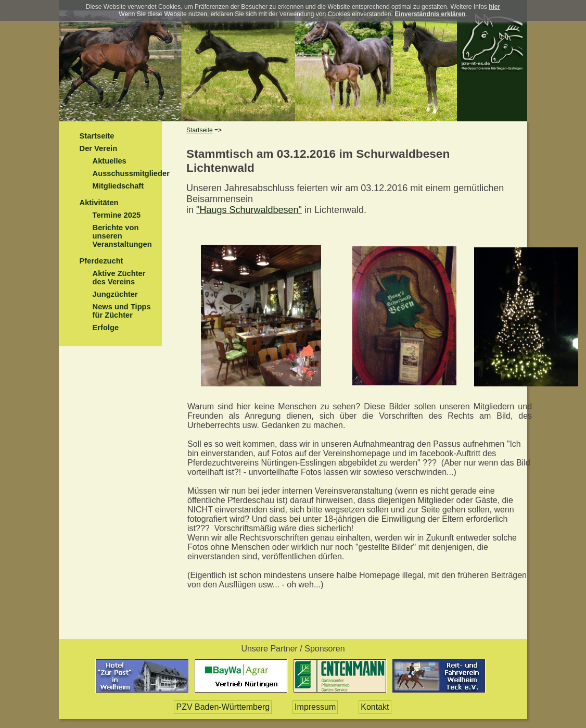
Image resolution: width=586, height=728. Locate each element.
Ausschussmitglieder (131, 173)
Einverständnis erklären (430, 14)
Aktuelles (110, 161)
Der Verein (99, 148)
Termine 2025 (117, 215)
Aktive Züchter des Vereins (119, 278)
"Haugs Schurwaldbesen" (249, 210)
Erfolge (106, 328)
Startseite (97, 136)
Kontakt (375, 707)
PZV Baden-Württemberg (223, 707)
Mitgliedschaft (118, 186)
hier (494, 7)
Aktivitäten (99, 203)
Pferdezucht (101, 261)
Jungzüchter (115, 294)
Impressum (315, 707)
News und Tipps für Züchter (122, 311)
